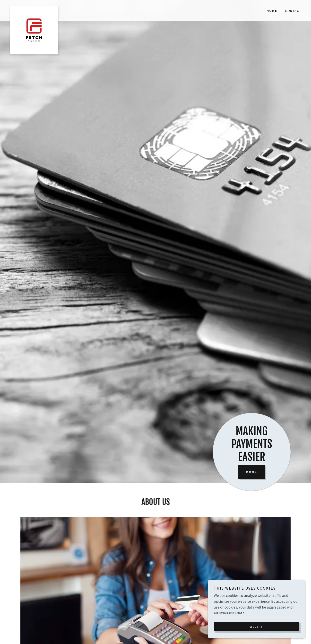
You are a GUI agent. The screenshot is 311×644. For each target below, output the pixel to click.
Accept (257, 627)
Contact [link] (293, 11)
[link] (46, 8)
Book (252, 472)
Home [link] (272, 11)
